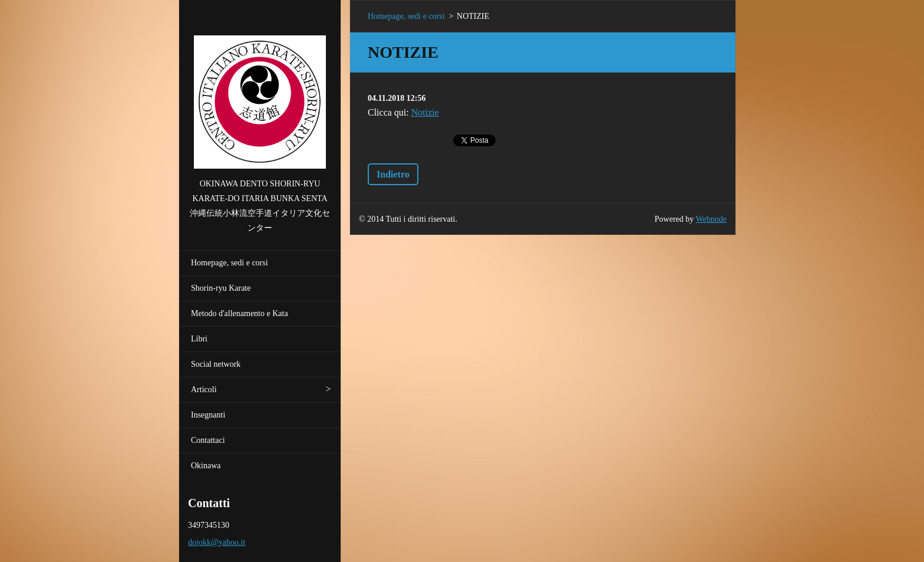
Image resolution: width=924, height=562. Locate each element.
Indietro (393, 174)
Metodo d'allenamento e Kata (240, 313)
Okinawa (206, 466)
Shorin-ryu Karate (221, 288)
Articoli (204, 390)
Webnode (712, 219)
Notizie (425, 112)
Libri (199, 339)
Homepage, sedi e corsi (230, 263)
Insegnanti (208, 415)
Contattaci (208, 440)
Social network (216, 364)
